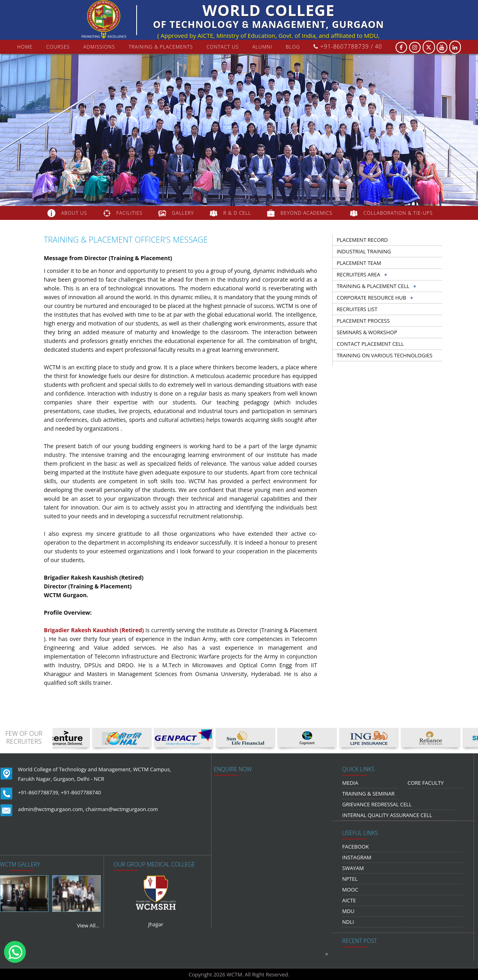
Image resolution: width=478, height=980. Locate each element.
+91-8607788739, (39, 792)
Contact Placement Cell (370, 344)
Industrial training (364, 251)
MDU (348, 911)
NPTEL (350, 879)
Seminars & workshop (367, 332)
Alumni (262, 47)
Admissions (99, 47)
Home (25, 47)
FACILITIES (129, 213)
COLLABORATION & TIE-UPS (398, 213)
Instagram (357, 857)
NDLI (348, 922)
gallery (183, 213)
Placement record (362, 240)
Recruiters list (357, 309)
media (350, 783)
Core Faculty (426, 783)
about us (74, 213)
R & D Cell (237, 213)
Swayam (353, 868)
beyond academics (307, 213)
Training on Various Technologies (384, 355)
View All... (88, 925)
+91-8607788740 (81, 792)
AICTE (349, 900)
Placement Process (363, 321)
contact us (222, 47)
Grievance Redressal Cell (377, 804)
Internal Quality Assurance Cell (387, 815)
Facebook (356, 847)
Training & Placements (161, 47)
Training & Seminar (368, 794)
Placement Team (359, 263)
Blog (293, 47)
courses (58, 47)
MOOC (350, 890)
